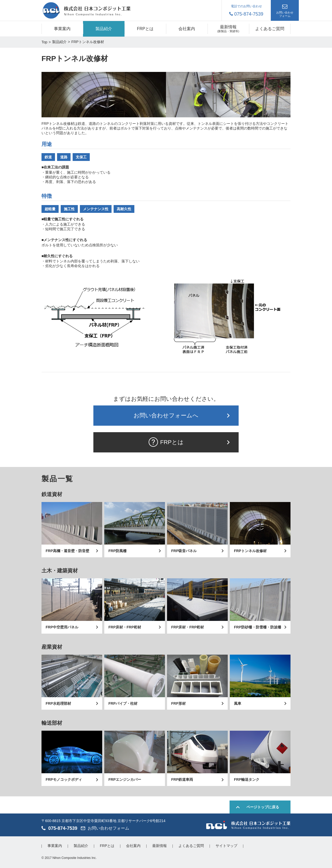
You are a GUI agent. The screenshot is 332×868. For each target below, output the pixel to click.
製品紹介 (104, 29)
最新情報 (160, 846)
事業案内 (62, 29)
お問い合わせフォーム (285, 14)
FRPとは (145, 29)
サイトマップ (226, 846)
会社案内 (187, 29)
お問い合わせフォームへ (166, 415)
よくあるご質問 (270, 29)
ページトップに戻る (263, 807)
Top (44, 42)
